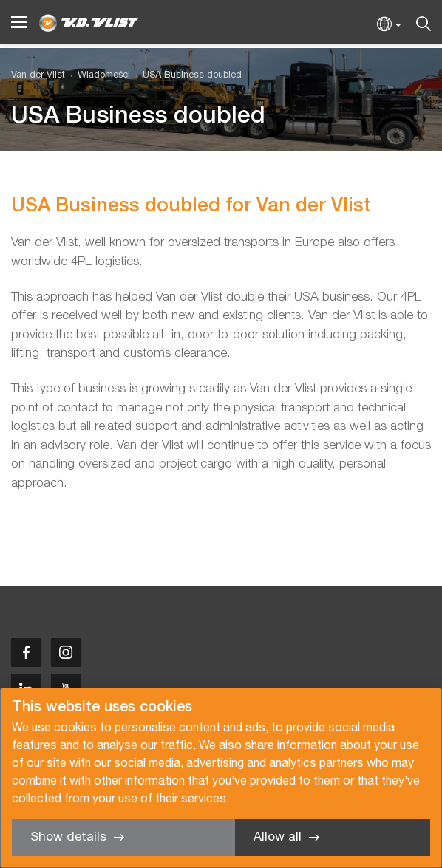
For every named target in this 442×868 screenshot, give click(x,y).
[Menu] (19, 23)
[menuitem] (98, 76)
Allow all (278, 837)
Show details (68, 837)
